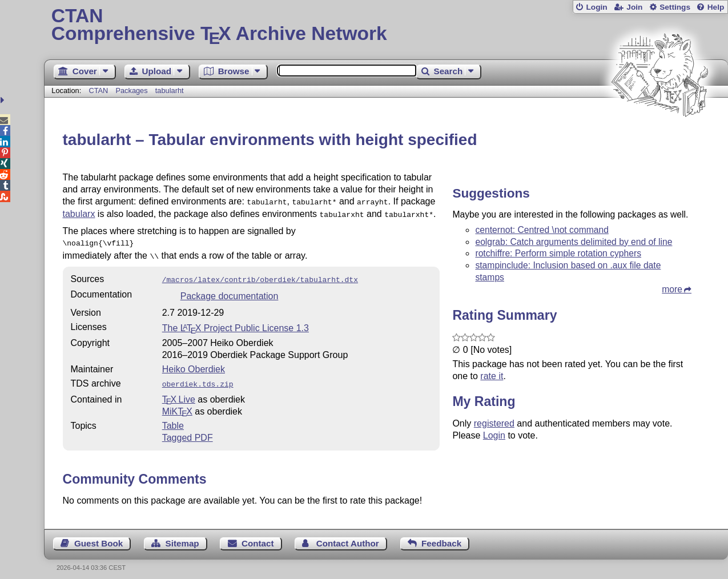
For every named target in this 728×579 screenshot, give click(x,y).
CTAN (98, 91)
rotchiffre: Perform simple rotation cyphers (558, 253)
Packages (132, 91)
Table (173, 419)
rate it (492, 376)
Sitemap (182, 536)
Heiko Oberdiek (194, 363)
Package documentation (230, 290)
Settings (675, 7)
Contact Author (348, 536)
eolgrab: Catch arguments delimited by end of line (574, 242)
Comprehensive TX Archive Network (386, 26)
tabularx (79, 213)
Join (634, 7)
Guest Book (98, 536)
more (672, 289)
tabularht (170, 91)
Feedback (441, 536)
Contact (258, 536)
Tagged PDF (188, 431)
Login (596, 7)
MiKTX (177, 405)
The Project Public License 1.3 (236, 322)
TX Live (179, 393)
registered (494, 423)
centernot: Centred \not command (542, 230)
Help (716, 7)
